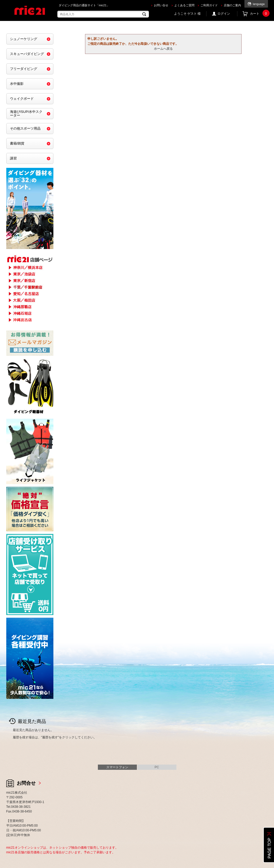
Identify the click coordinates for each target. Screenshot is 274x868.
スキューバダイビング (27, 54)
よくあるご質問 (184, 5)
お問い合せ (161, 5)
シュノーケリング (24, 39)
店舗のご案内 (232, 5)
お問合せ (26, 783)
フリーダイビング (24, 69)
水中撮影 (17, 84)
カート (259, 14)
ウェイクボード (22, 99)
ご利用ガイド (209, 5)
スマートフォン (117, 767)
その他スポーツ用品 (25, 128)
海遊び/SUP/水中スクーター (26, 114)
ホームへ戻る (163, 49)
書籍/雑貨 (17, 143)
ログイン (224, 14)
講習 (13, 158)
